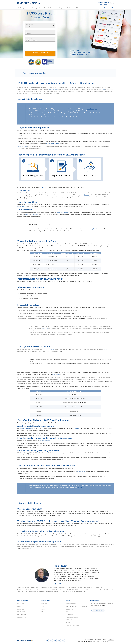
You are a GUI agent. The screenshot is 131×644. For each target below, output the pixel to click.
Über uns (44, 604)
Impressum (69, 620)
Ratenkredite (21, 612)
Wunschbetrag (30, 24)
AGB (67, 612)
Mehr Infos (99, 587)
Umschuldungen (92, 109)
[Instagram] (56, 640)
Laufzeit (28, 31)
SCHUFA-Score (49, 349)
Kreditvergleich (23, 8)
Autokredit (43, 8)
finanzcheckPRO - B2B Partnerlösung (76, 606)
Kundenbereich (109, 8)
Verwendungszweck (31, 38)
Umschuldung (34, 8)
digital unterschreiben (63, 212)
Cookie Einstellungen (72, 617)
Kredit (103, 89)
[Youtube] (48, 640)
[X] (64, 640)
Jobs (43, 606)
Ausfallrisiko (45, 328)
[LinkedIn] (52, 640)
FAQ (43, 612)
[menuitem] (106, 8)
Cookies (104, 639)
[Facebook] (60, 640)
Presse (43, 609)
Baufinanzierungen (23, 617)
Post (27, 214)
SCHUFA (105, 349)
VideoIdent (35, 214)
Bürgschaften (56, 374)
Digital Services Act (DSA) (73, 625)
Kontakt (68, 622)
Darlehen (77, 428)
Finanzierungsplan (44, 441)
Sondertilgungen (22, 206)
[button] (105, 3)
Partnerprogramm (71, 604)
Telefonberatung (70, 609)
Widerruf (111, 639)
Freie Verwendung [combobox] (32, 40)
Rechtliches (77, 8)
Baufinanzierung (53, 8)
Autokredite (21, 609)
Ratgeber (63, 8)
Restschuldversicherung (27, 428)
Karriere (69, 8)
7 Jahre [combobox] (28, 33)
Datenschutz (69, 614)
